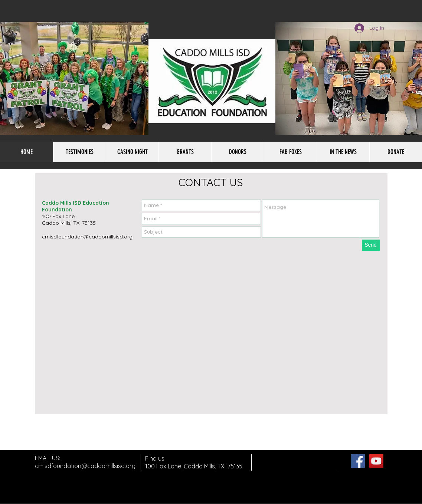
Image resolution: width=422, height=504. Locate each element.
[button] (290, 152)
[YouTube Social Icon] (376, 461)
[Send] (371, 245)
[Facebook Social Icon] (358, 461)
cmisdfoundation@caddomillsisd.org (87, 237)
